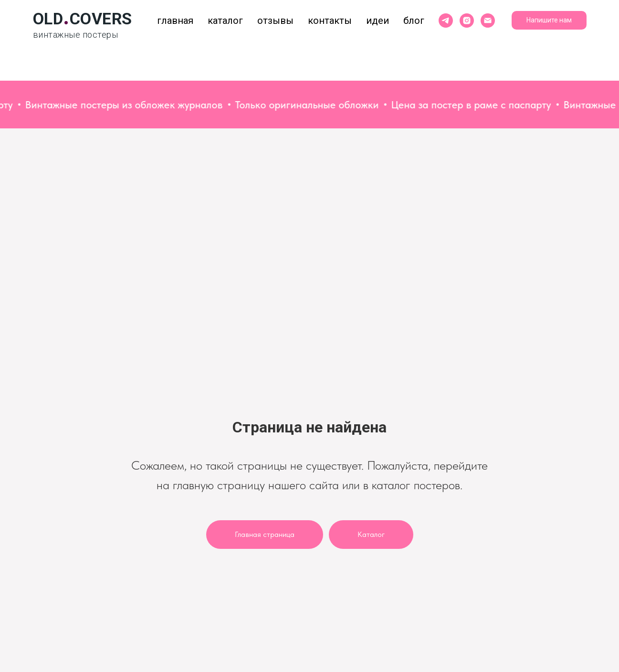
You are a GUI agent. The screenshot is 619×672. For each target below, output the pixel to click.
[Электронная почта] (488, 21)
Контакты (330, 21)
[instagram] (467, 21)
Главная (175, 21)
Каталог (225, 21)
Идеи (378, 21)
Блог (414, 21)
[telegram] (446, 21)
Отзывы (275, 21)
